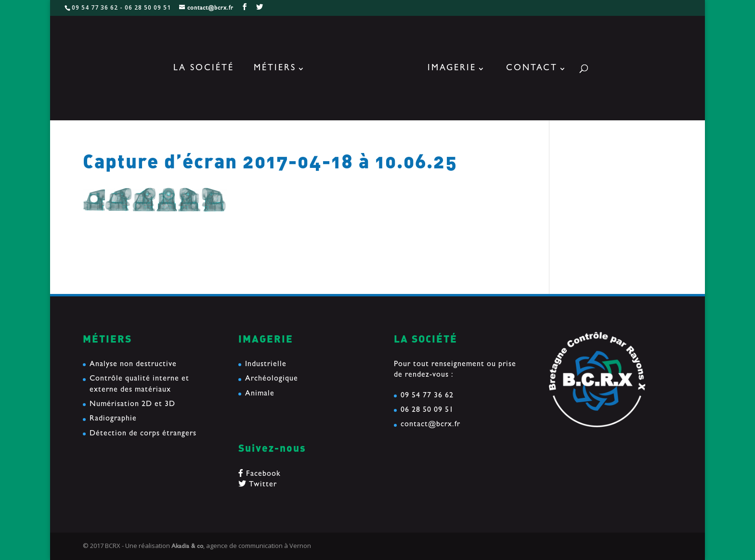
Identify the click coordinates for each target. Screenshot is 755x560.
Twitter (258, 485)
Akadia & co (187, 547)
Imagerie (452, 69)
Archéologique (272, 379)
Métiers (275, 69)
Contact (532, 69)
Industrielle (266, 365)
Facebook (260, 474)
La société (204, 69)
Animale (260, 394)
